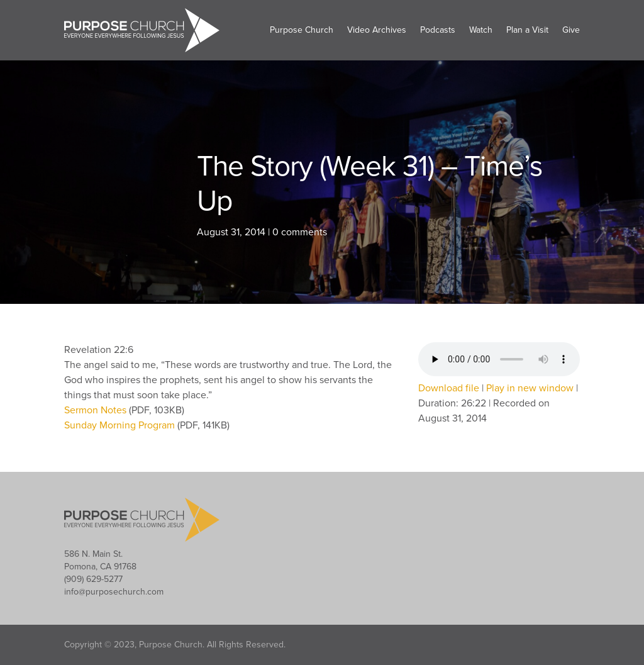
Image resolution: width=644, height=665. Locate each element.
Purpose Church (302, 30)
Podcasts (438, 30)
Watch (481, 30)
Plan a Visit (527, 30)
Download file (449, 388)
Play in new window (530, 388)
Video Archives (377, 30)
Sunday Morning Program (121, 425)
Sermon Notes (97, 410)
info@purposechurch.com (114, 592)
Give (571, 30)
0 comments (300, 232)
